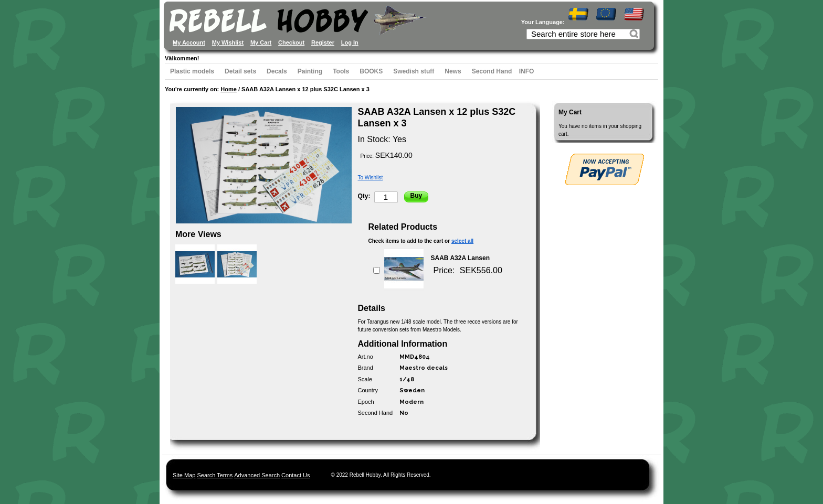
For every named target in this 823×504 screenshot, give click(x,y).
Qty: (364, 196)
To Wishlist (371, 178)
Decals (277, 71)
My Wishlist (228, 42)
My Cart (261, 42)
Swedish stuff (414, 71)
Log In (350, 42)
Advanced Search (257, 475)
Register (323, 42)
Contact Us (296, 475)
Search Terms (215, 475)
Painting (310, 71)
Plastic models (192, 71)
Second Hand (492, 71)
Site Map (184, 475)
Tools (341, 71)
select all (462, 241)
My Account (189, 42)
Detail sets (240, 71)
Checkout (291, 42)
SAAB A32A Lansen (460, 258)
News (453, 71)
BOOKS (371, 71)
